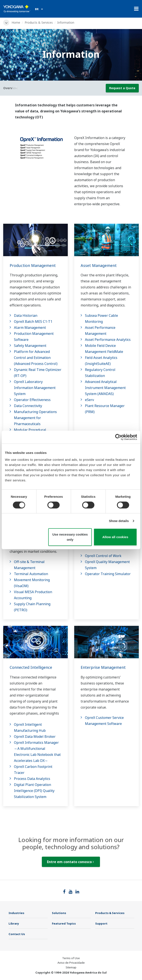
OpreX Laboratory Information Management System (35, 388)
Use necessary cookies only (70, 537)
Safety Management (30, 346)
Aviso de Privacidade (71, 963)
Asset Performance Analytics (108, 340)
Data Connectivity (28, 406)
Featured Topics (64, 923)
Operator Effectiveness (32, 400)
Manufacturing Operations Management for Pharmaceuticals (35, 418)
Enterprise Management (103, 667)
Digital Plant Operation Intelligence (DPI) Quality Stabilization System (34, 791)
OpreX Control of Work (103, 556)
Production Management (33, 265)
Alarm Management (30, 328)
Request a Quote (122, 88)
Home (16, 22)
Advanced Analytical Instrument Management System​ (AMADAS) (105, 388)
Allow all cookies (115, 537)
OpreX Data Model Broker (35, 737)
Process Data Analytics (32, 779)
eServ (89, 400)
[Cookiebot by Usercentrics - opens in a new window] (118, 437)
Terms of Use (71, 958)
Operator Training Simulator (108, 574)
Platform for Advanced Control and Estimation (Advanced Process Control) (36, 358)
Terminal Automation (31, 574)
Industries (16, 913)
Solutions (59, 913)
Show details (119, 521)
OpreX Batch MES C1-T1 (33, 322)
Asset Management (99, 265)
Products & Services (39, 22)
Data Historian (26, 315)
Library (14, 923)
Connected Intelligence (31, 667)
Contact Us (17, 934)
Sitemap (71, 967)
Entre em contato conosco (70, 862)
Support (101, 923)
